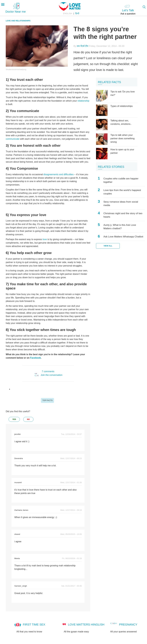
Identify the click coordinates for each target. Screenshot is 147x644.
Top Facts (47, 400)
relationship (83, 101)
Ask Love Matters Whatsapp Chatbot (123, 237)
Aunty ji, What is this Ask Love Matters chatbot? (120, 227)
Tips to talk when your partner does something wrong (122, 138)
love (45, 239)
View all (108, 246)
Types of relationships (122, 106)
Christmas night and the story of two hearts (123, 215)
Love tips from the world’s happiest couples (122, 192)
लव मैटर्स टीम (83, 46)
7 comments (48, 371)
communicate (13, 139)
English (68, 13)
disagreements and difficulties (58, 174)
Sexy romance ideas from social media (121, 204)
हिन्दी (77, 13)
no (28, 419)
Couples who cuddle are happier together (121, 180)
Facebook (36, 358)
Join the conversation (51, 375)
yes (14, 419)
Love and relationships (18, 21)
